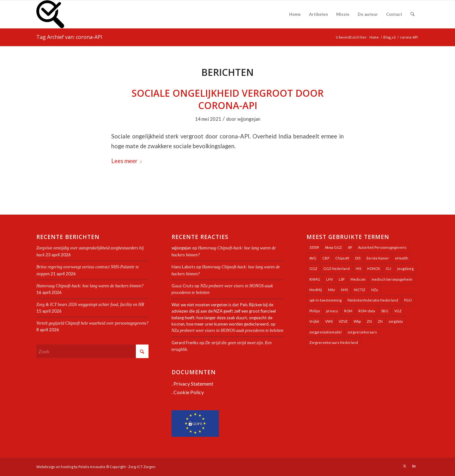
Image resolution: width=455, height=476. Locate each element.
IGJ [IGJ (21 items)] (388, 269)
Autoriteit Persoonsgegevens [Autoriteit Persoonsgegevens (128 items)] (382, 247)
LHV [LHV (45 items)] (329, 279)
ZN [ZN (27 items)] (380, 321)
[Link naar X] (404, 466)
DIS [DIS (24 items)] (358, 258)
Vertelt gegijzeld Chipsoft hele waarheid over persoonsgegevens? (92, 323)
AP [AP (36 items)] (350, 247)
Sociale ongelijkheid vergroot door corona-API (227, 99)
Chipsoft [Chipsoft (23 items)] (342, 258)
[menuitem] (295, 14)
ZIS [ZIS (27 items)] (369, 321)
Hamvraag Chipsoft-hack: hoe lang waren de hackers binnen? (90, 286)
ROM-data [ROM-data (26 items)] (367, 311)
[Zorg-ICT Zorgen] (50, 14)
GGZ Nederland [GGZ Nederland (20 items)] (337, 269)
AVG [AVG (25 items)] (313, 258)
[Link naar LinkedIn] (414, 466)
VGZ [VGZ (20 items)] (398, 311)
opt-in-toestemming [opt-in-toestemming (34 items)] (325, 300)
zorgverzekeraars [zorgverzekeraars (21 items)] (362, 332)
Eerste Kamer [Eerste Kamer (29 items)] (378, 258)
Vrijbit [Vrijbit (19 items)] (314, 321)
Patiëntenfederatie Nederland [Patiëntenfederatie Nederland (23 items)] (373, 300)
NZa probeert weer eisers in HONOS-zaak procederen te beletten (227, 330)
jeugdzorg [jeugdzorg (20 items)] (405, 269)
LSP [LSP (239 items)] (342, 279)
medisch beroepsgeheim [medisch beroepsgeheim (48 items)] (392, 279)
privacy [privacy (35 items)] (332, 311)
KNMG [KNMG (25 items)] (315, 279)
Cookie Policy (189, 392)
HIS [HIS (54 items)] (358, 269)
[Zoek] (413, 14)
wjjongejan (249, 119)
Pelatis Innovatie (92, 467)
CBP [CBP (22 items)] (326, 258)
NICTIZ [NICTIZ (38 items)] (360, 290)
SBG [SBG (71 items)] (385, 311)
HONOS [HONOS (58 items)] (373, 269)
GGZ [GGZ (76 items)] (313, 269)
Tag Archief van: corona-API (69, 37)
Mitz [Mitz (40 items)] (331, 290)
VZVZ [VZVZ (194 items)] (343, 321)
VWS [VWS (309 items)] (329, 321)
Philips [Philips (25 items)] (315, 311)
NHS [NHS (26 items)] (344, 290)
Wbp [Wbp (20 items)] (357, 321)
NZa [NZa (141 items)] (375, 290)
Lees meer (127, 161)
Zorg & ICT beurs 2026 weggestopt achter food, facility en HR (91, 305)
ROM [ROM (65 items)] (348, 311)
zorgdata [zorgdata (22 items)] (396, 321)
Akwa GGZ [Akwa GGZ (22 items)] (333, 247)
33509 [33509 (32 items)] (314, 247)
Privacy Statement (193, 384)
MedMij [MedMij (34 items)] (316, 290)
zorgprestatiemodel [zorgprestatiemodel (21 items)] (325, 332)
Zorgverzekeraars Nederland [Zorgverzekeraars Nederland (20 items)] (334, 342)
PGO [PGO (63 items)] (408, 300)
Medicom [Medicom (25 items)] (358, 279)
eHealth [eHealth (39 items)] (402, 258)
